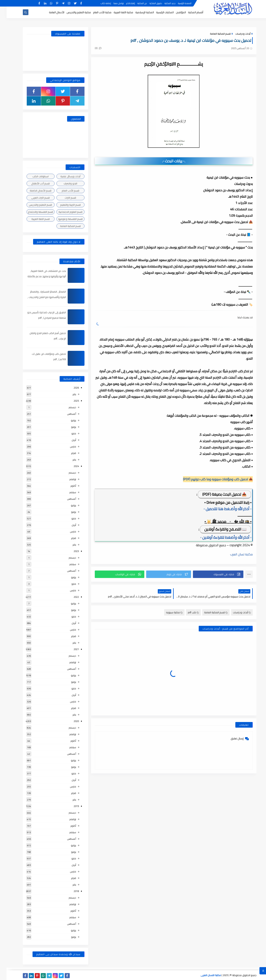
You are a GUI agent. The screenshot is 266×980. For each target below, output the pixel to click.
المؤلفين (174, 12)
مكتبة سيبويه (168, 612)
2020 (70, 721)
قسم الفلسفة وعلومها (64, 219)
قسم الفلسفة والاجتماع (34, 212)
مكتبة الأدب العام (96, 12)
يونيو (67, 427)
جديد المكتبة (163, 3)
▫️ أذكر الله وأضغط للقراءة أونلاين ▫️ (219, 537)
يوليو (67, 420)
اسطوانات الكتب (34, 176)
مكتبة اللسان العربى (204, 975)
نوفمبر (66, 479)
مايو (67, 433)
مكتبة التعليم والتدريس (72, 12)
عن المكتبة (136, 3)
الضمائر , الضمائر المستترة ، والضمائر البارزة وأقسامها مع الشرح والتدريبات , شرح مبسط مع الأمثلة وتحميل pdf (40, 297)
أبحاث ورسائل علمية (64, 176)
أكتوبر (67, 486)
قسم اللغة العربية (34, 219)
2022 (70, 597)
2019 (70, 806)
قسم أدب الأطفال (34, 183)
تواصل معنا (112, 3)
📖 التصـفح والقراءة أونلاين (219, 529)
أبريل (67, 440)
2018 (70, 891)
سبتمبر (66, 492)
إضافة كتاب (99, 3)
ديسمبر (66, 407)
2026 (70, 388)
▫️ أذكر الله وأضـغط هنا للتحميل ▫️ (221, 509)
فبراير (67, 453)
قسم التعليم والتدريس (34, 205)
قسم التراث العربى (34, 198)
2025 (70, 401)
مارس (66, 446)
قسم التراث (64, 198)
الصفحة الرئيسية (178, 3)
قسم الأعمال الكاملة (34, 191)
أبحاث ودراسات (236, 34)
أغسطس (65, 414)
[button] (212, 574)
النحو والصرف (64, 183)
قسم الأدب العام (64, 191)
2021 (70, 649)
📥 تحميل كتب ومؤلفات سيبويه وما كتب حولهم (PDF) (211, 479)
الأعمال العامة (50, 12)
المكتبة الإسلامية (138, 12)
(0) (92, 48)
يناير (68, 394)
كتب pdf (187, 612)
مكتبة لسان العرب (235, 554)
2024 (70, 466)
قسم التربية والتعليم (64, 205)
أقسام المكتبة (189, 12)
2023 (70, 551)
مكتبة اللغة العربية (117, 12)
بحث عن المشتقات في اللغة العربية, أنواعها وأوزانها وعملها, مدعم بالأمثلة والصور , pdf (40, 276)
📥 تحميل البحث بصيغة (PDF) (218, 494)
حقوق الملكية (149, 3)
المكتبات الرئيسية (158, 12)
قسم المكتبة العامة (214, 34)
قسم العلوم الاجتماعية (64, 212)
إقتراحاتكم (124, 3)
